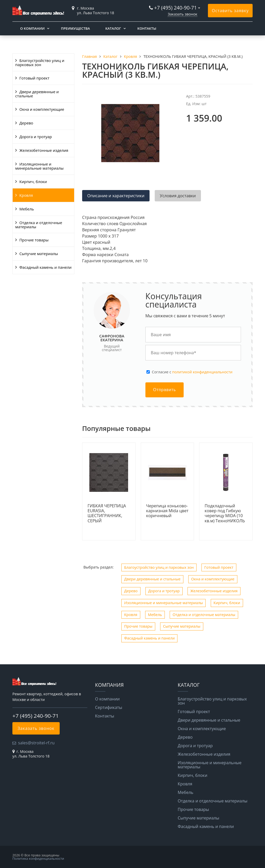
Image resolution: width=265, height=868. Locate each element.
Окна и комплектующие (42, 109)
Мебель (27, 209)
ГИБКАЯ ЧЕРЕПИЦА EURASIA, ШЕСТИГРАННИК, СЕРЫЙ (107, 513)
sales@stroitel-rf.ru (36, 743)
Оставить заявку (230, 11)
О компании (32, 28)
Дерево (26, 123)
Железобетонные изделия (44, 150)
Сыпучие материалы (39, 254)
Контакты (147, 28)
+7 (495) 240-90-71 (176, 8)
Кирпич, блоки (33, 182)
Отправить (165, 390)
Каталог (113, 28)
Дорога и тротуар (36, 137)
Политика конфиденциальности (38, 858)
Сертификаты (109, 707)
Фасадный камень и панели (45, 267)
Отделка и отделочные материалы (39, 225)
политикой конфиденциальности (202, 372)
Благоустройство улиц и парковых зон (40, 62)
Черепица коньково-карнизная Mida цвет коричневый (167, 511)
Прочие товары (34, 240)
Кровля (26, 195)
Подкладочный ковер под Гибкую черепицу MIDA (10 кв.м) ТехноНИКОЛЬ (225, 513)
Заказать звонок (182, 14)
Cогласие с (192, 372)
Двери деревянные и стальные (37, 94)
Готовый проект (34, 78)
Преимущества (75, 28)
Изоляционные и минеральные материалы (39, 166)
